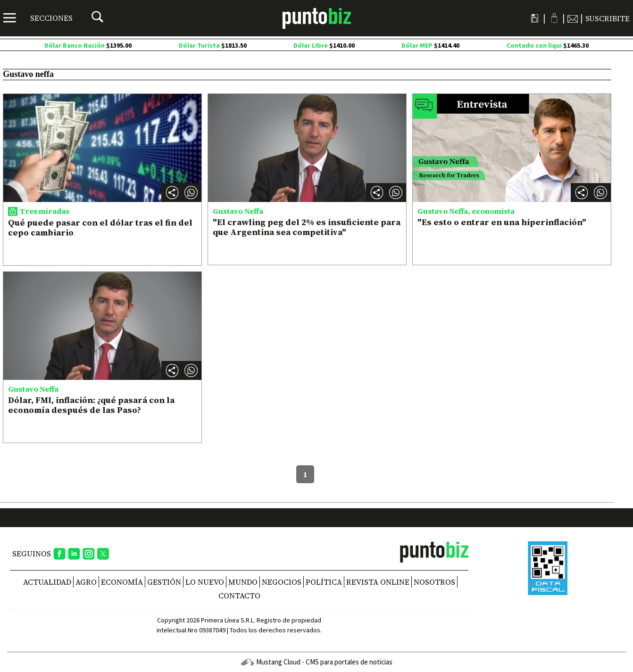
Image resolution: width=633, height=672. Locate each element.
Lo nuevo (205, 582)
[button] (191, 193)
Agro (86, 582)
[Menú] (38, 18)
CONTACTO (239, 596)
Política (324, 582)
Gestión (164, 582)
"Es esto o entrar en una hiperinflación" (502, 222)
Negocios (282, 582)
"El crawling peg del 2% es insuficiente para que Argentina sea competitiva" (307, 227)
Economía (122, 582)
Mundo (243, 582)
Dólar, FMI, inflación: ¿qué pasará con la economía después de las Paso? (91, 405)
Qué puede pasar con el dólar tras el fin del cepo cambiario (100, 228)
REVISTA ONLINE (378, 582)
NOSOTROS (434, 582)
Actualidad (47, 582)
